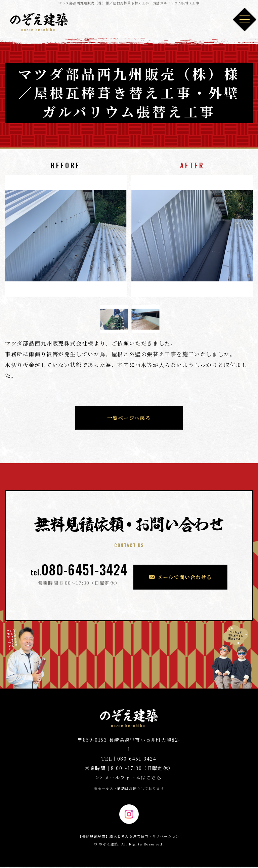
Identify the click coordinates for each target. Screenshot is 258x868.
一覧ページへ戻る (129, 418)
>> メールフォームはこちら (129, 777)
